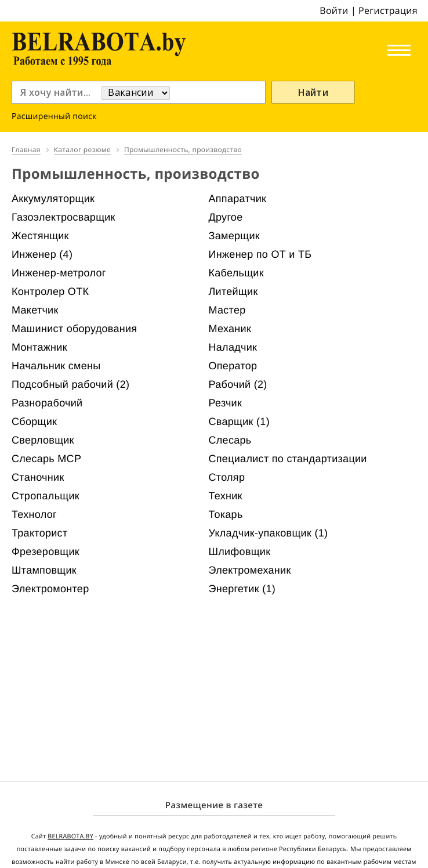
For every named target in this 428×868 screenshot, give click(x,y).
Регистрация (388, 10)
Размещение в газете (214, 805)
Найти (313, 92)
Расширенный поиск (54, 116)
